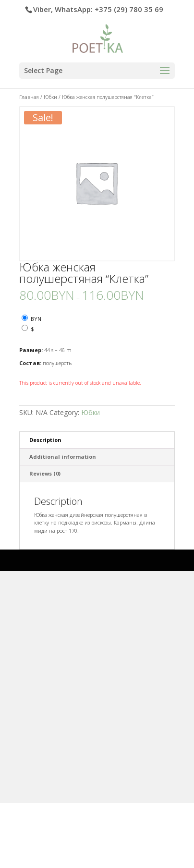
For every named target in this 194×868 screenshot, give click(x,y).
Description (45, 440)
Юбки (50, 97)
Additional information (63, 457)
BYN (36, 319)
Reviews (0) (45, 473)
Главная (29, 97)
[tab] (97, 440)
